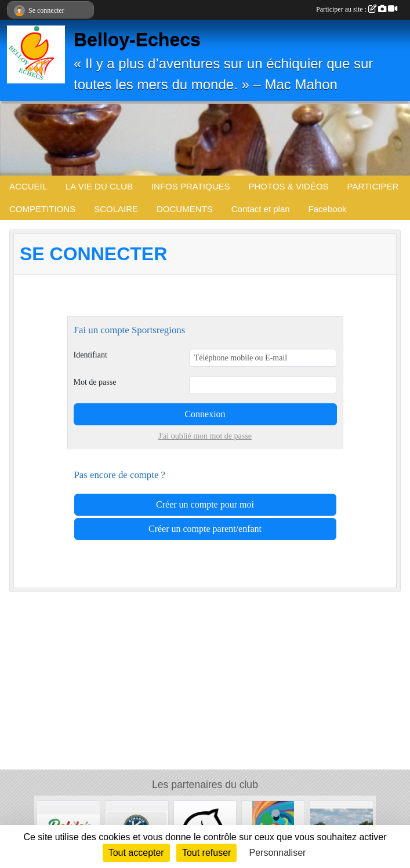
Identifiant (90, 355)
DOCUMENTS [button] (185, 209)
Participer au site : (357, 9)
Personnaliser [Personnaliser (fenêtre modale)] (278, 853)
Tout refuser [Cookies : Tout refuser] (206, 853)
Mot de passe (95, 382)
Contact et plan (261, 209)
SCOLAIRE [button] (116, 209)
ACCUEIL (28, 186)
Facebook (328, 209)
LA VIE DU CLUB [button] (99, 186)
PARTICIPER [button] (373, 186)
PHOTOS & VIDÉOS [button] (289, 186)
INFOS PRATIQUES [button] (191, 186)
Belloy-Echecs (137, 39)
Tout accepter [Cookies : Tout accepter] (136, 853)
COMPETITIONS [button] (42, 209)
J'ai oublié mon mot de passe (205, 436)
